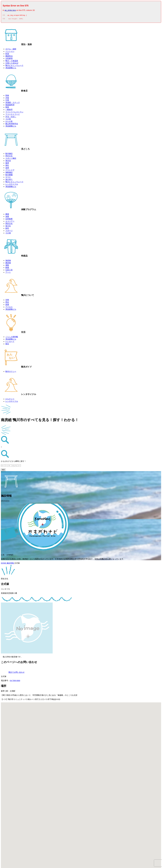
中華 (7, 101)
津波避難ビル (11, 68)
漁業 (7, 217)
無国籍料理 (10, 106)
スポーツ (9, 231)
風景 (7, 164)
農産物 (8, 264)
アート (8, 273)
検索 (3, 470)
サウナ (8, 178)
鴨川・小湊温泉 (12, 61)
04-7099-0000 (15, 681)
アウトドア (10, 171)
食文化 (8, 227)
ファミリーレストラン (14, 113)
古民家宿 (9, 59)
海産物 (8, 261)
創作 (7, 229)
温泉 (7, 168)
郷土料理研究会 (12, 124)
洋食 (7, 98)
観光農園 (9, 175)
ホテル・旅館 (11, 50)
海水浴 (8, 161)
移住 (7, 345)
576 (4, 19)
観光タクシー (11, 372)
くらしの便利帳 (12, 337)
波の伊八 (9, 180)
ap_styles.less (10, 10)
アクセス (9, 308)
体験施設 (9, 173)
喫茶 (7, 108)
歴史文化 (9, 157)
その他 (8, 120)
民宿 (7, 54)
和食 (7, 96)
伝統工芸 (9, 271)
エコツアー (10, 222)
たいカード (10, 342)
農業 (7, 215)
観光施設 (9, 154)
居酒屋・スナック (13, 103)
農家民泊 (9, 57)
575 (4, 16)
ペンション (10, 52)
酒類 (7, 266)
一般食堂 (9, 110)
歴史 (7, 303)
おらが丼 (9, 122)
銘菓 (7, 268)
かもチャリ (10, 400)
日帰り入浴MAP (12, 64)
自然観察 (9, 220)
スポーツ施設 (11, 159)
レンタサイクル (12, 185)
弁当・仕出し (11, 117)
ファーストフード (13, 115)
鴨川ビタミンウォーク (14, 66)
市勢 (7, 301)
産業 (7, 305)
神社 (7, 166)
